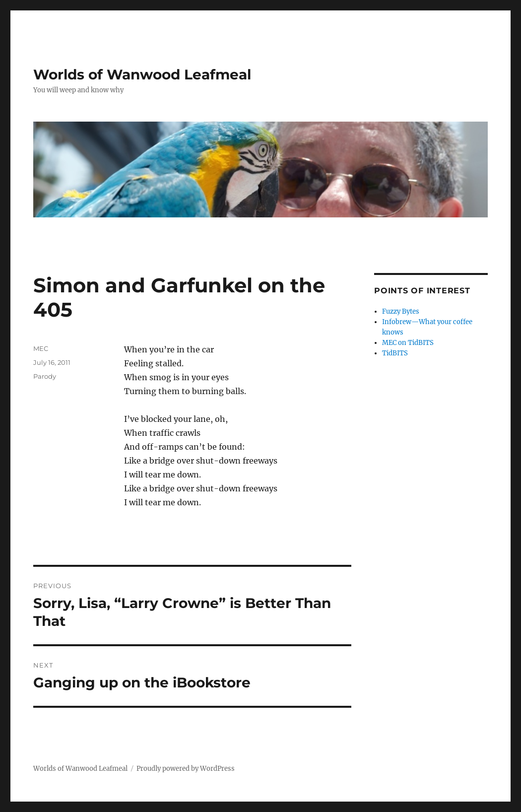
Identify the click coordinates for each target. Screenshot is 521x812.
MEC (41, 348)
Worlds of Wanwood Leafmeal (142, 74)
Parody (45, 376)
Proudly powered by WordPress (186, 769)
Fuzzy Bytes (401, 311)
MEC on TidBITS (408, 343)
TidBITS (395, 353)
